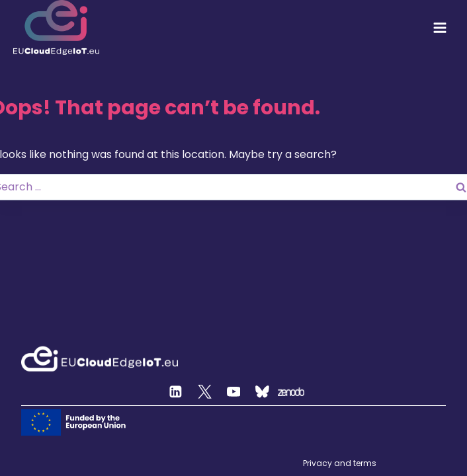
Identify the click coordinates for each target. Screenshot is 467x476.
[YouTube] (233, 392)
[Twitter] (205, 392)
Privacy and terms (340, 463)
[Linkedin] (176, 392)
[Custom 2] (263, 392)
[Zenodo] (291, 392)
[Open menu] (440, 28)
